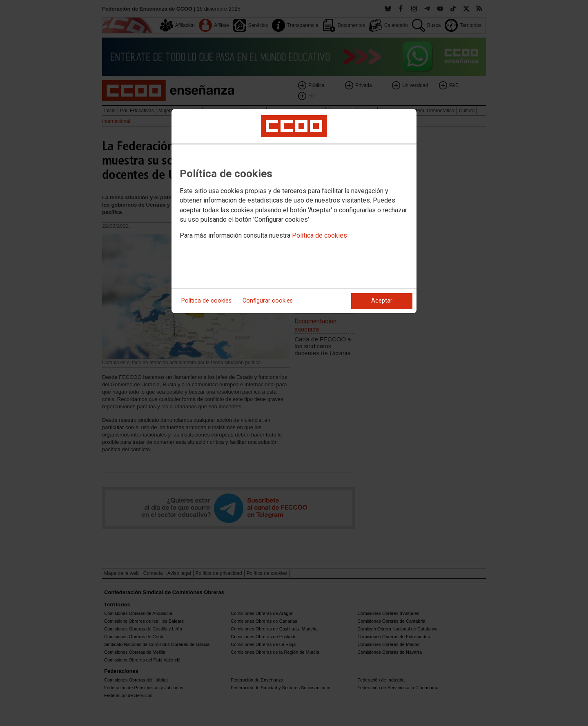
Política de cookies (320, 235)
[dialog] (294, 211)
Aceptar (382, 301)
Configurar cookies (268, 301)
